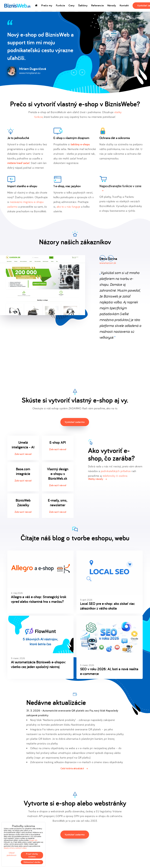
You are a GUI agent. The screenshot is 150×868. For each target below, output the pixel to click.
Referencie (97, 6)
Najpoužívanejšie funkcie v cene (120, 186)
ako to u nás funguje (69, 207)
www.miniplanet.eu (30, 73)
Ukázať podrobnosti (12, 854)
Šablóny (83, 6)
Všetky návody (96, 479)
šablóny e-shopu (80, 144)
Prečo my (47, 6)
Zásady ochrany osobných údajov (15, 848)
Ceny (72, 6)
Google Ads (33, 840)
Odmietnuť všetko (32, 862)
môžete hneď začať (18, 163)
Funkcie (60, 6)
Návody (112, 6)
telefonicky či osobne (115, 476)
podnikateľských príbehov (116, 471)
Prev (74, 72)
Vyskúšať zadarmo (75, 422)
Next (82, 72)
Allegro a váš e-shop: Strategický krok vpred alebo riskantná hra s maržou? (39, 599)
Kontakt (124, 6)
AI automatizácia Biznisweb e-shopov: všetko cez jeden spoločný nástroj (38, 664)
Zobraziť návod (23, 454)
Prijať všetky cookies (32, 855)
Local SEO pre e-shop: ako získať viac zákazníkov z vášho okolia (107, 606)
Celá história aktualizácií (72, 768)
